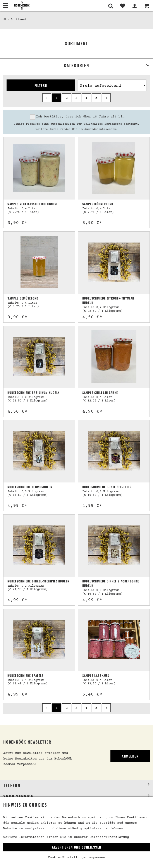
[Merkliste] (123, 6)
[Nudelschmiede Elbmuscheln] (39, 451)
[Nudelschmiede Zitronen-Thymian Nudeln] (114, 263)
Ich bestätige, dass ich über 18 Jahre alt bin (80, 117)
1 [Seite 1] (57, 98)
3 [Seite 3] (76, 98)
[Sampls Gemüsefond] (39, 263)
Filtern (41, 85)
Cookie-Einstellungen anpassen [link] (76, 857)
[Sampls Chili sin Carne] (114, 357)
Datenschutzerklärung (109, 837)
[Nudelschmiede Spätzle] (39, 640)
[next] (106, 98)
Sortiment (19, 20)
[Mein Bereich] (135, 6)
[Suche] (111, 6)
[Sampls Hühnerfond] (114, 168)
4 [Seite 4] (86, 98)
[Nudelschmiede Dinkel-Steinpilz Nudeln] (39, 546)
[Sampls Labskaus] (114, 640)
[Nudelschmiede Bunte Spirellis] (114, 451)
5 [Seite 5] (96, 98)
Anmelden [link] (130, 756)
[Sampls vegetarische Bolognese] (39, 168)
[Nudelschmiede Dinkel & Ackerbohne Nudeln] (114, 546)
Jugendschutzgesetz (100, 129)
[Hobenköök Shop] (5, 19)
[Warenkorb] (147, 6)
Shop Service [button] (18, 797)
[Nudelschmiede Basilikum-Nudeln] (39, 357)
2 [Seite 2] (67, 98)
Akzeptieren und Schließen (77, 847)
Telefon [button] (12, 785)
